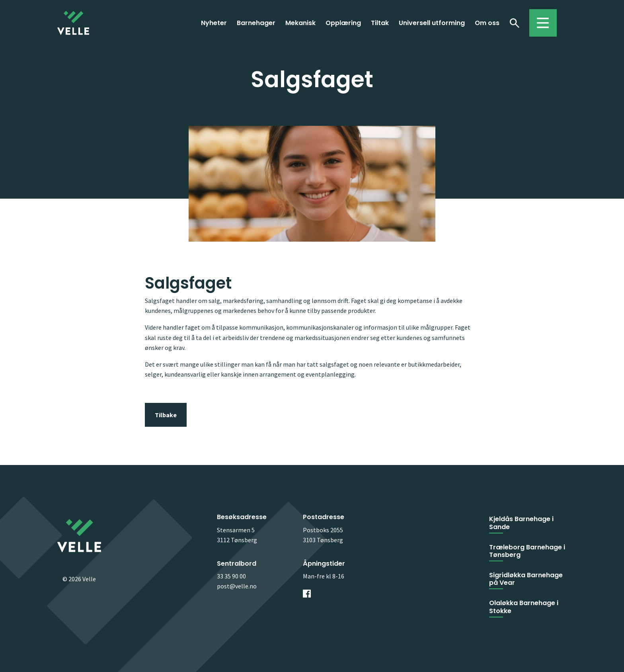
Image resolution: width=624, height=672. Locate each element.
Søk (514, 23)
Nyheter (214, 23)
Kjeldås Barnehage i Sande (521, 523)
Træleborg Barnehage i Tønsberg (527, 551)
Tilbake (166, 415)
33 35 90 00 (231, 576)
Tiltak (380, 23)
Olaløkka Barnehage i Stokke (524, 607)
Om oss (487, 23)
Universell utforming (432, 23)
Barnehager (256, 23)
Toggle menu (539, 19)
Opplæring (343, 23)
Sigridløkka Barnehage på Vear (526, 579)
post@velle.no (237, 586)
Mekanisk (300, 23)
